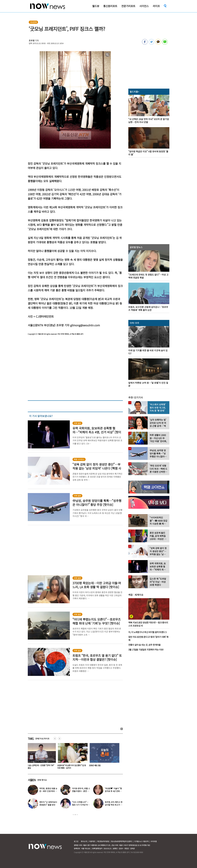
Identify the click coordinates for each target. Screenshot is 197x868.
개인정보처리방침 (103, 841)
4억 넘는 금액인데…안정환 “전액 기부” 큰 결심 (41, 767)
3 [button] (77, 815)
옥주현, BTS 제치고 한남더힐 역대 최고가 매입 (114, 805)
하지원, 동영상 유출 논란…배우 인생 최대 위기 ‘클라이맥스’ (48, 791)
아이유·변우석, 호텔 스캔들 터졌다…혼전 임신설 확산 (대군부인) (81, 791)
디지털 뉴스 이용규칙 (141, 841)
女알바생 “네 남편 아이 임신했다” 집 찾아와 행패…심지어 (73, 767)
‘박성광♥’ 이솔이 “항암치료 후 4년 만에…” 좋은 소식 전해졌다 (114, 791)
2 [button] (75, 815)
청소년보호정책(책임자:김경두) (122, 841)
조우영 (32, 40)
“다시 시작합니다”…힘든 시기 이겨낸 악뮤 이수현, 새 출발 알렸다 (81, 805)
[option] (42, 757)
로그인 (76, 841)
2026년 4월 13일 (96, 765)
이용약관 (92, 841)
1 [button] (73, 815)
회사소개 (84, 841)
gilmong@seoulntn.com (85, 325)
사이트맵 (154, 841)
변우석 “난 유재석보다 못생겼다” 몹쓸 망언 (48, 803)
